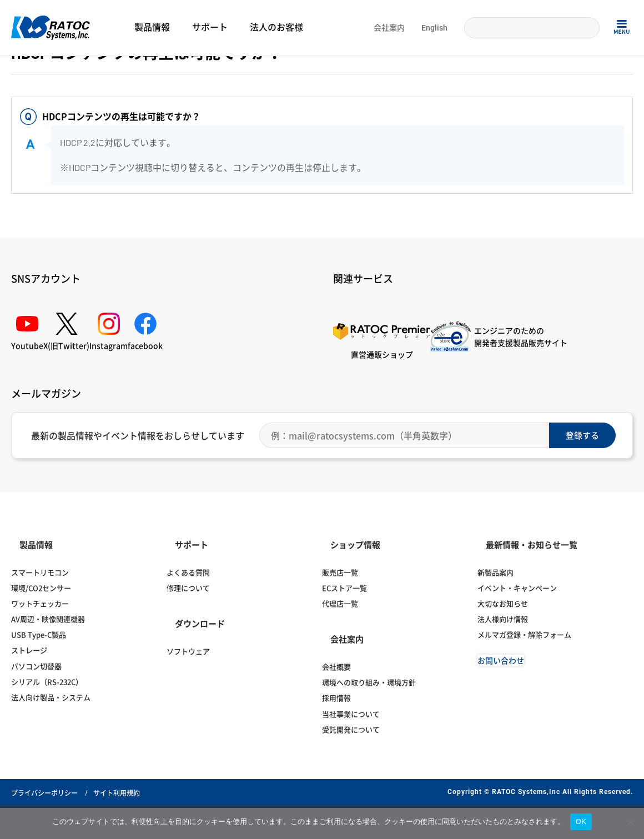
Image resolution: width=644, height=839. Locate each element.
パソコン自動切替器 (136, 70)
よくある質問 (55, 70)
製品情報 (152, 27)
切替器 (91, 70)
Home (20, 70)
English (434, 28)
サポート (210, 27)
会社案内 (389, 28)
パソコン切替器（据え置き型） (214, 70)
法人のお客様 (276, 27)
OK (581, 822)
